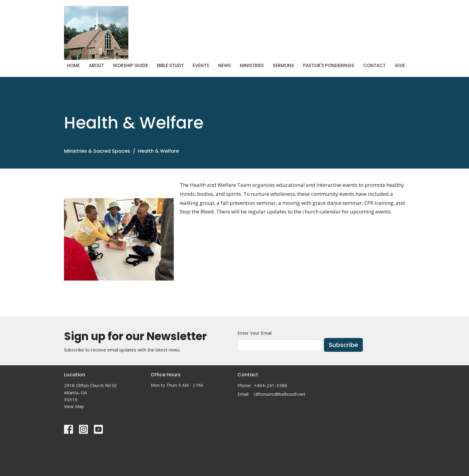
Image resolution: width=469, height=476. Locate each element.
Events (201, 65)
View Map (74, 406)
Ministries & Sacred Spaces (97, 151)
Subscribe (343, 345)
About (96, 65)
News (224, 65)
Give (400, 65)
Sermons (283, 65)
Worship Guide (130, 65)
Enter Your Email (255, 333)
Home (73, 65)
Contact (374, 65)
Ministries (252, 65)
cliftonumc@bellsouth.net (280, 394)
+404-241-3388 (271, 385)
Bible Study (170, 65)
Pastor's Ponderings (329, 65)
